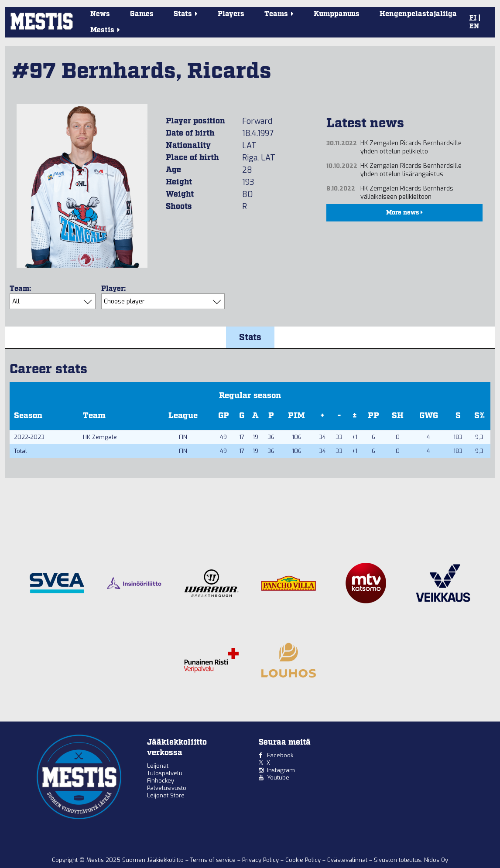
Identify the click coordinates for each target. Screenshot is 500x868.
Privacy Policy (261, 860)
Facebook (280, 755)
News (100, 14)
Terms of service (214, 860)
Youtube (278, 778)
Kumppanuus (337, 14)
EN (474, 27)
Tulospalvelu (165, 773)
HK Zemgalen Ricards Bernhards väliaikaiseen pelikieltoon (407, 193)
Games (142, 14)
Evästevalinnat (347, 860)
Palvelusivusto (167, 788)
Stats (250, 337)
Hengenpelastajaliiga (418, 14)
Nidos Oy (436, 860)
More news (404, 213)
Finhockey (161, 781)
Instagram (281, 770)
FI (473, 18)
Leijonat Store (166, 795)
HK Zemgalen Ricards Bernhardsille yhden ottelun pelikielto (411, 147)
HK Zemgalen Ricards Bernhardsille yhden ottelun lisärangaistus (411, 170)
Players (231, 14)
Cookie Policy (304, 860)
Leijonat (158, 766)
